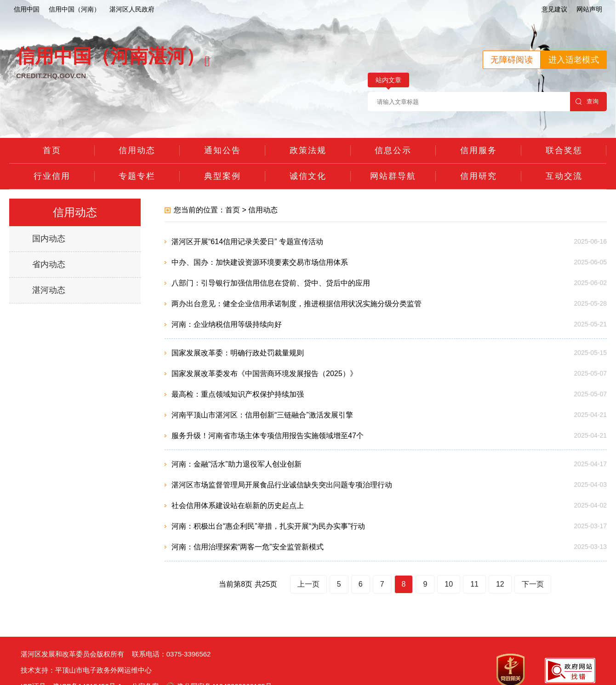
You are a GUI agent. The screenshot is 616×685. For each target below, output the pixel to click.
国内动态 (49, 239)
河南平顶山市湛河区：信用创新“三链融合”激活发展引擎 (262, 415)
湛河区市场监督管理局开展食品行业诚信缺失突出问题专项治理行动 (282, 485)
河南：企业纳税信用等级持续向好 (227, 324)
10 (449, 584)
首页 (52, 150)
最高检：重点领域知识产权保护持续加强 (238, 394)
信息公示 (393, 150)
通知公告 (222, 150)
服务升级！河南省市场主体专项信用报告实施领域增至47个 (268, 436)
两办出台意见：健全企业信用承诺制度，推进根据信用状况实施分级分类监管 (297, 304)
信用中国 (27, 9)
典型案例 (222, 176)
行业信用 (52, 176)
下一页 (533, 584)
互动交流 (564, 176)
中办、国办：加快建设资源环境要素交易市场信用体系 (260, 262)
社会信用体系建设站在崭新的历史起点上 (238, 505)
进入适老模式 (574, 60)
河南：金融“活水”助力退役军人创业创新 (237, 464)
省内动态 (49, 264)
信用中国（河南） (74, 9)
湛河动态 (49, 290)
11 (474, 584)
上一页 (308, 584)
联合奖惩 (564, 150)
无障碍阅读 (512, 60)
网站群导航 (393, 176)
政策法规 (308, 150)
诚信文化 (308, 176)
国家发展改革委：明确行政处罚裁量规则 (238, 353)
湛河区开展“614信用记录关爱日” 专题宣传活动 (247, 242)
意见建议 (554, 9)
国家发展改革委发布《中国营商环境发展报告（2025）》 (264, 374)
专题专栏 (137, 176)
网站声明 (589, 9)
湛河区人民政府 (132, 9)
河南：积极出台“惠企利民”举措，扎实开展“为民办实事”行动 (268, 526)
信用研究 (479, 176)
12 (500, 584)
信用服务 (479, 150)
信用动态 (137, 150)
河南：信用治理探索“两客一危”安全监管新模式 (248, 547)
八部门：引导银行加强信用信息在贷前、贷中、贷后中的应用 (271, 283)
